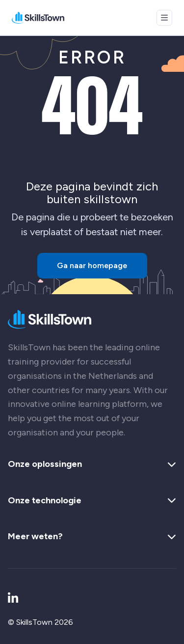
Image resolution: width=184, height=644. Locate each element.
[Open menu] (164, 18)
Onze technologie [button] (92, 501)
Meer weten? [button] (92, 537)
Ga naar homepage (92, 265)
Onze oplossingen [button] (92, 464)
